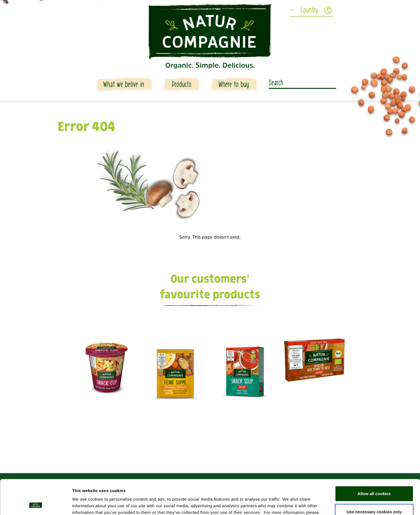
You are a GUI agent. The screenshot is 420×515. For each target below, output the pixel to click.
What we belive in (124, 84)
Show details (289, 504)
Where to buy (234, 84)
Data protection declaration (124, 486)
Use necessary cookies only (374, 479)
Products (182, 84)
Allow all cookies (374, 461)
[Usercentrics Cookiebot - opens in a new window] (36, 504)
